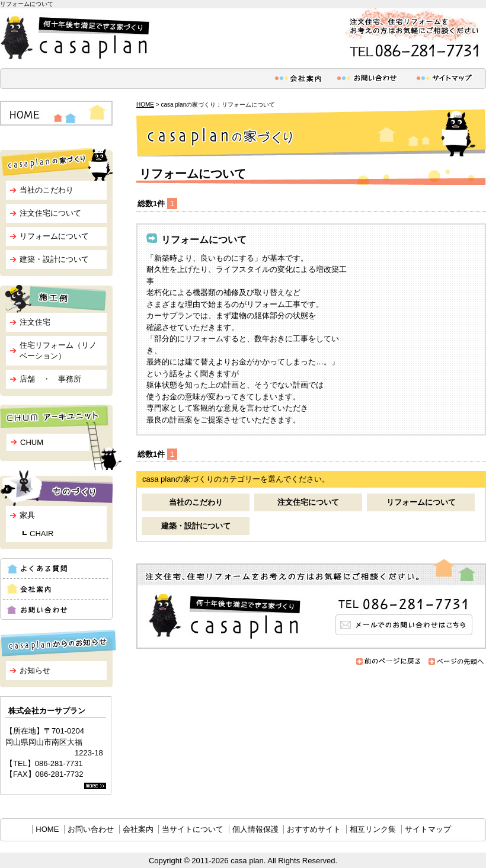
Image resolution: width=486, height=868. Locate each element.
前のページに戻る (389, 662)
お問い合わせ (91, 829)
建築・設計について (196, 526)
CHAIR (41, 534)
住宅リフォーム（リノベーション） (58, 350)
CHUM (32, 442)
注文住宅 (35, 322)
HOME (145, 105)
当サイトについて (193, 829)
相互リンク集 (373, 829)
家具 (27, 515)
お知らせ (35, 670)
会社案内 (138, 829)
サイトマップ (428, 829)
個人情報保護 (255, 829)
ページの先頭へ (456, 662)
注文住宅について (308, 502)
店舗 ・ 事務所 (50, 379)
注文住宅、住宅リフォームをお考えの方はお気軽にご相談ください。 (412, 35)
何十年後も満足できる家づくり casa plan (77, 38)
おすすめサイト (314, 829)
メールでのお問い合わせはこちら (311, 604)
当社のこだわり (196, 502)
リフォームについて (421, 502)
